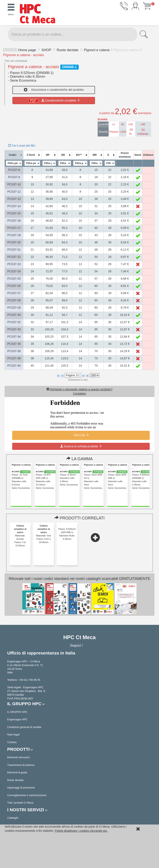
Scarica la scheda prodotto (81, 446)
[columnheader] (14, 155)
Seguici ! (77, 645)
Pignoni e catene (97, 50)
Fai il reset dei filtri (22, 146)
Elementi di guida (17, 773)
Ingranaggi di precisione (21, 788)
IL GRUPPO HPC (17, 712)
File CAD (81, 435)
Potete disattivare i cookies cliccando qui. (81, 831)
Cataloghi (13, 818)
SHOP (47, 50)
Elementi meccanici (18, 757)
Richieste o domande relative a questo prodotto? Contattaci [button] (79, 391)
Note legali (13, 735)
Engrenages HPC (17, 720)
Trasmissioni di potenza (21, 765)
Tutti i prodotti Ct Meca (20, 803)
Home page (27, 50)
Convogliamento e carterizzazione (27, 795)
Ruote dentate (68, 50)
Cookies (12, 742)
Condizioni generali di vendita (24, 727)
